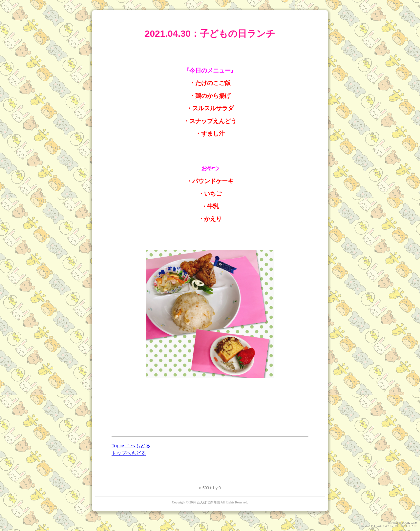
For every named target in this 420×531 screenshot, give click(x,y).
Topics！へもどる (131, 446)
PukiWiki (377, 526)
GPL (405, 526)
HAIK (406, 523)
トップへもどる (129, 453)
